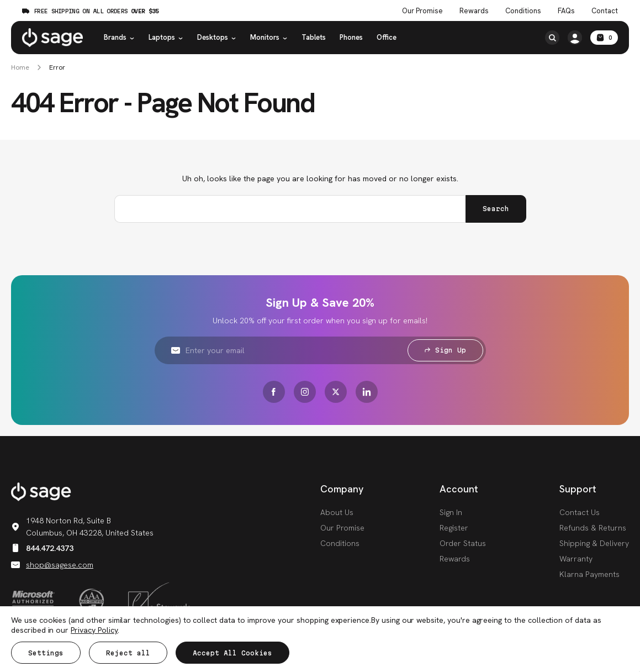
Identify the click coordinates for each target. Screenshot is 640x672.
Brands (119, 37)
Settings (46, 653)
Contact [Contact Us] (605, 11)
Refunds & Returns (593, 528)
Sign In (451, 512)
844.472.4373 (42, 548)
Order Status (463, 543)
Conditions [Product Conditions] (523, 11)
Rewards (474, 11)
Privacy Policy (94, 630)
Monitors (269, 37)
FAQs (566, 11)
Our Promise (342, 528)
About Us (337, 512)
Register (454, 528)
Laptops (166, 37)
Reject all (128, 653)
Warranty (576, 559)
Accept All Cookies (232, 653)
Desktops (217, 37)
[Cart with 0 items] (604, 38)
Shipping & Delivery (594, 543)
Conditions (340, 543)
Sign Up (445, 350)
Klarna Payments (589, 574)
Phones (351, 37)
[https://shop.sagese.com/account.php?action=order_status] (575, 38)
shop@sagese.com (52, 565)
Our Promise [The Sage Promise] (422, 11)
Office (387, 37)
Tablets (314, 37)
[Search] (552, 38)
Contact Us (580, 512)
